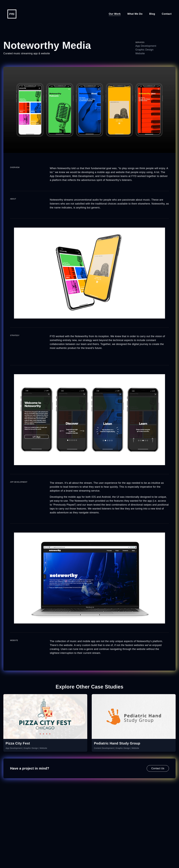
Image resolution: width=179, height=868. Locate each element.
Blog (152, 14)
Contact (167, 14)
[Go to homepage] (12, 14)
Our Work (115, 14)
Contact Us (158, 768)
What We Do (135, 14)
